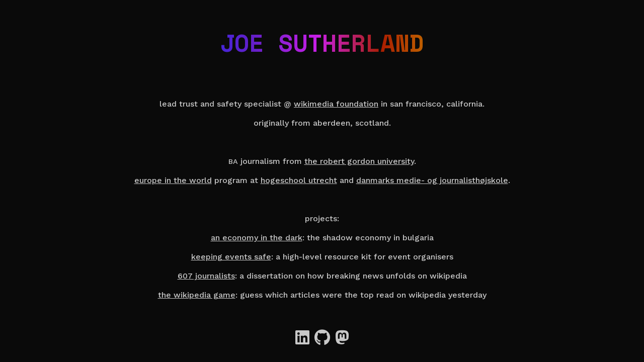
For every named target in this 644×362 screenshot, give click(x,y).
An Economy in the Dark (257, 238)
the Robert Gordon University (359, 161)
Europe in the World (173, 180)
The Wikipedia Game (197, 295)
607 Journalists (206, 276)
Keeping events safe (231, 257)
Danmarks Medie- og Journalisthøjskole (432, 180)
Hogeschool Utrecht (299, 180)
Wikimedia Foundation (336, 104)
